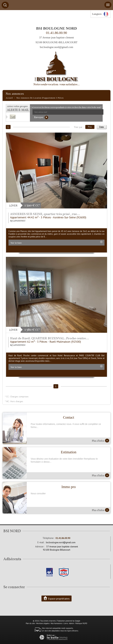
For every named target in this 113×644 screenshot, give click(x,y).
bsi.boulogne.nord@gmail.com (56, 47)
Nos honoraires (56, 623)
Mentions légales (43, 623)
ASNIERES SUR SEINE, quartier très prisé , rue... (45, 214)
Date (101, 127)
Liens (66, 623)
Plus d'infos (101, 441)
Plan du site (30, 623)
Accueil (9, 98)
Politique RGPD (81, 623)
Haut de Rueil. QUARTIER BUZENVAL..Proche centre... (49, 338)
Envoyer (41, 117)
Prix (90, 127)
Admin (72, 623)
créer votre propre (18, 108)
